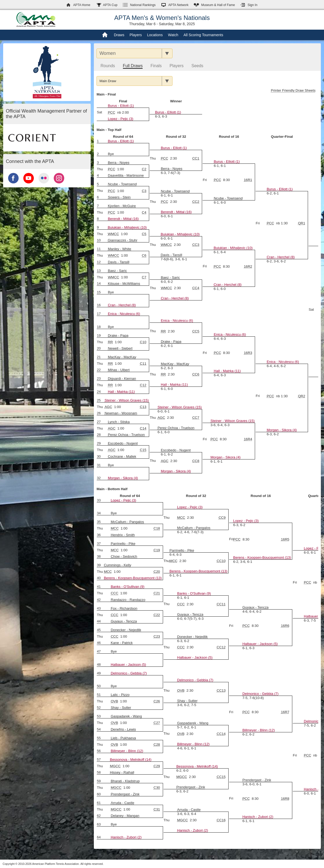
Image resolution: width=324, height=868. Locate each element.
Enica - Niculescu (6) (124, 314)
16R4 (248, 439)
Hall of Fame (218, 5)
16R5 (285, 539)
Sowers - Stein (119, 197)
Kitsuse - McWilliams (124, 284)
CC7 (196, 418)
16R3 (248, 353)
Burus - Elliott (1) (121, 106)
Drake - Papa (171, 342)
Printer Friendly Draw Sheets (293, 90)
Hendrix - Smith (123, 535)
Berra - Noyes (171, 169)
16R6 (285, 626)
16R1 (248, 180)
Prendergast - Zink (191, 787)
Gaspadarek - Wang (126, 716)
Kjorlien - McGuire (122, 206)
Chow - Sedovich (124, 556)
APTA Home (82, 5)
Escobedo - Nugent (123, 443)
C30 (157, 788)
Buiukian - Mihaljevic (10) (127, 227)
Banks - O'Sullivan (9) (127, 587)
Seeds (197, 66)
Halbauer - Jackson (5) (260, 644)
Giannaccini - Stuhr (123, 240)
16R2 (248, 266)
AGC (108, 407)
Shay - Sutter (187, 701)
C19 (157, 550)
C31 (157, 809)
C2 (144, 169)
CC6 (196, 374)
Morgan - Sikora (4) (282, 430)
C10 (143, 342)
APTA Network (178, 5)
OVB (181, 690)
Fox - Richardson (124, 608)
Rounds (108, 66)
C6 (144, 255)
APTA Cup (110, 5)
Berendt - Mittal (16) (176, 212)
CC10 (221, 561)
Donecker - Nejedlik (126, 630)
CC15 (221, 777)
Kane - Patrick (122, 643)
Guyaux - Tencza (190, 614)
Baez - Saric (117, 271)
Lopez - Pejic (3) (120, 119)
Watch (173, 35)
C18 (157, 528)
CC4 (196, 288)
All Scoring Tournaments (203, 35)
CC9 (222, 518)
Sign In (252, 5)
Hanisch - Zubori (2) (258, 817)
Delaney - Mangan (125, 816)
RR (163, 331)
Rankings (143, 5)
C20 (157, 572)
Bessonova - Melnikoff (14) (131, 759)
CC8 (196, 461)
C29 (157, 766)
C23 (157, 636)
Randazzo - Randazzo (128, 600)
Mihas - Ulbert (119, 370)
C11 (143, 364)
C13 (143, 407)
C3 (144, 191)
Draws (119, 35)
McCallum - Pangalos (194, 528)
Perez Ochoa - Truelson (176, 428)
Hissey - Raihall (122, 772)
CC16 (221, 820)
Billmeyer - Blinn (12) (259, 730)
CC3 (196, 245)
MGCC (115, 766)
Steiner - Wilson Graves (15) (127, 400)
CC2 (196, 202)
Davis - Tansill (171, 255)
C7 (144, 277)
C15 (143, 450)
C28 (157, 745)
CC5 (196, 331)
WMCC (113, 234)
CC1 (196, 158)
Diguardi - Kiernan (122, 379)
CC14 (221, 734)
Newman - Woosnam (121, 413)
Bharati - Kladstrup (125, 781)
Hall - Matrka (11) (227, 371)
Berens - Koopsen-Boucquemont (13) (262, 557)
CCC (114, 593)
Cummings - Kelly (117, 565)
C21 (157, 593)
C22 (157, 615)
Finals (156, 66)
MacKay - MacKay (122, 357)
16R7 (285, 712)
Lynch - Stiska (119, 422)
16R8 (285, 799)
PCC (111, 112)
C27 (157, 723)
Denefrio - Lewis (123, 729)
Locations (155, 35)
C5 (144, 234)
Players (136, 35)
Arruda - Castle (122, 803)
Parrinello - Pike (123, 544)
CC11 (221, 604)
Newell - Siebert (120, 348)
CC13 (221, 690)
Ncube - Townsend (228, 198)
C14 (143, 428)
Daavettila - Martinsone (126, 175)
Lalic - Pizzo (120, 695)
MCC (181, 518)
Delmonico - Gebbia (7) (129, 673)
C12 (143, 385)
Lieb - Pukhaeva (123, 738)
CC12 (221, 647)
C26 (157, 701)
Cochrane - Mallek (122, 456)
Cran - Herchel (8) (281, 257)
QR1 (302, 223)
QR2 (302, 396)
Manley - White (119, 249)
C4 (144, 212)
